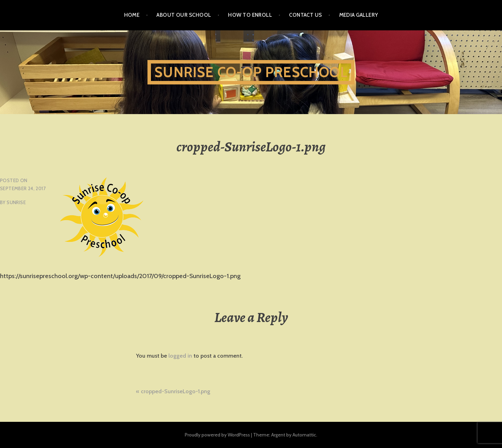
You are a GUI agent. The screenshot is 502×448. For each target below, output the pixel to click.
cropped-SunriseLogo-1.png (176, 391)
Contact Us (306, 15)
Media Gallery (359, 15)
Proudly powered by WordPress (217, 435)
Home (132, 15)
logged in (180, 356)
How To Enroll (250, 15)
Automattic (304, 435)
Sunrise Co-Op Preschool (251, 72)
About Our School (184, 15)
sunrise (16, 202)
